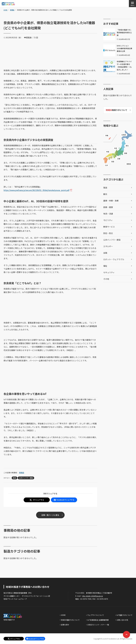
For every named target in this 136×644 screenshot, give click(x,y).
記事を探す (65, 625)
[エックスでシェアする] (14, 639)
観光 (105, 194)
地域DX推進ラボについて (70, 620)
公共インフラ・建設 (26, 478)
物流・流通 (108, 214)
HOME (6, 10)
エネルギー (108, 246)
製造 (14, 478)
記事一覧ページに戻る (50, 515)
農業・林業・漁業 (111, 201)
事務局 (12, 10)
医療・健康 (108, 207)
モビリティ (108, 220)
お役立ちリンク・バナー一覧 (98, 625)
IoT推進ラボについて (124, 615)
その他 (106, 279)
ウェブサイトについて (96, 615)
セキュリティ (109, 272)
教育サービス (109, 227)
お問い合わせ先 (122, 620)
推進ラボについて (117, 110)
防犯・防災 (108, 233)
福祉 (105, 266)
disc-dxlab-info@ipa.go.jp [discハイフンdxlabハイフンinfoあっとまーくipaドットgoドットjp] (93, 596)
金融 (105, 253)
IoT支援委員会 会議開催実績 (98, 620)
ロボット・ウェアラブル (114, 259)
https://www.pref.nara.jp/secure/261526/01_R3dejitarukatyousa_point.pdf (37, 190)
